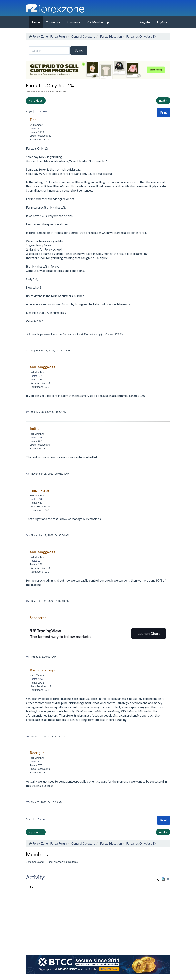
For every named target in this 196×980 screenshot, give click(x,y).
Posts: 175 (36, 437)
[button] (164, 112)
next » (163, 100)
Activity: (36, 877)
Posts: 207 (36, 762)
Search (79, 50)
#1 (28, 351)
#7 (28, 802)
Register (145, 22)
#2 (28, 412)
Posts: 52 (35, 129)
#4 (28, 535)
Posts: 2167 (37, 679)
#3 (28, 474)
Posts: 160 (36, 499)
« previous (36, 100)
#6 (28, 657)
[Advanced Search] (91, 50)
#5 (28, 601)
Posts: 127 (36, 376)
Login (162, 22)
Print (164, 112)
